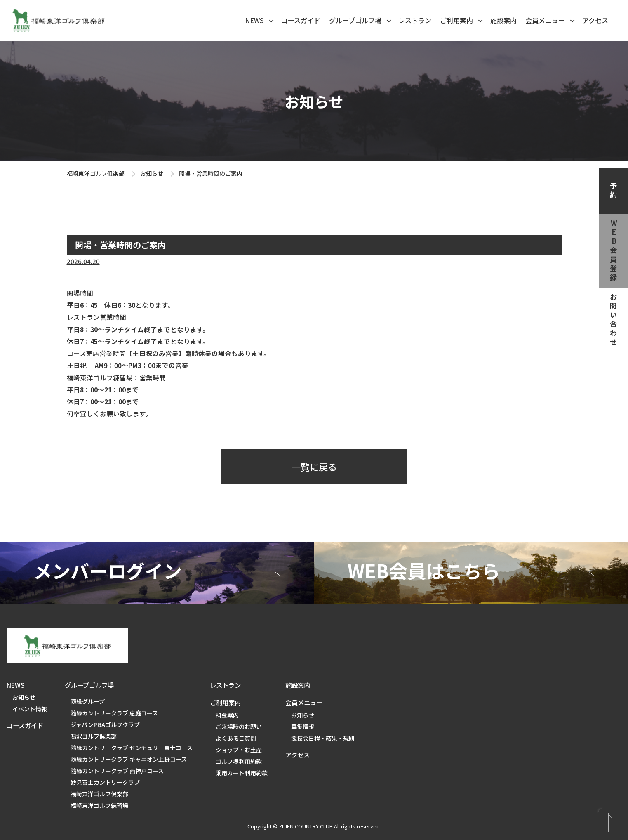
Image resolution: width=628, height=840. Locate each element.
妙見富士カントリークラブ (105, 782)
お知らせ (152, 173)
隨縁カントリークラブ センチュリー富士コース (132, 748)
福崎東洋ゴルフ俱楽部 (96, 173)
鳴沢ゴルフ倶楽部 (94, 736)
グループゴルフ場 (361, 20)
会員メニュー (551, 20)
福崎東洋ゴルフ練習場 (99, 805)
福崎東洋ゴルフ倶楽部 (99, 794)
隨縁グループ (88, 701)
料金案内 (227, 715)
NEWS (260, 20)
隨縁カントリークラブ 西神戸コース (117, 771)
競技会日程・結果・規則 (323, 738)
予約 (614, 191)
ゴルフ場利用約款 (239, 761)
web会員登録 (614, 251)
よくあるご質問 (236, 738)
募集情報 (303, 727)
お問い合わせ (614, 320)
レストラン (415, 20)
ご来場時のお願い (239, 727)
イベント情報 (30, 709)
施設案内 (503, 20)
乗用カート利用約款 (242, 773)
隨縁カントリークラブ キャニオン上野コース (129, 759)
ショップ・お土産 (239, 750)
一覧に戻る (314, 467)
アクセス (595, 20)
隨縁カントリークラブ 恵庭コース (114, 713)
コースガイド (301, 20)
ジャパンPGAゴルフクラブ (105, 724)
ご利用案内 (462, 20)
